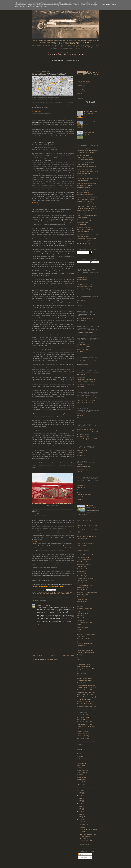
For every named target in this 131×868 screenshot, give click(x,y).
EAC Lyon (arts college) (84, 220)
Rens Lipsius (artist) (83, 222)
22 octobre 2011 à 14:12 (51, 605)
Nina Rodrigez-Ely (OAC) (84, 185)
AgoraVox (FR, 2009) (83, 738)
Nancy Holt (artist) (82, 213)
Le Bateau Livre (81, 573)
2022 (80, 795)
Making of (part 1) (82, 277)
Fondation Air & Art (82, 181)
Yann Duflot (80, 620)
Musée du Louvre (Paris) (84, 627)
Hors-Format (80, 754)
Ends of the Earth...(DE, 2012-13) (87, 403)
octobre (83, 827)
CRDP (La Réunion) (83, 590)
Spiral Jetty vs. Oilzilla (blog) (85, 229)
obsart (39, 605)
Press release (81, 275)
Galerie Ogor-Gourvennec (84, 609)
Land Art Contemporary (84, 453)
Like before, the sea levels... (85, 284)
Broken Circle (81, 497)
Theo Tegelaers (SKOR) (84, 218)
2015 (80, 809)
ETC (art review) (82, 225)
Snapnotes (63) (81, 85)
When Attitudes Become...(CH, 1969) (88, 398)
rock (68, 594)
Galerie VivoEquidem (83, 576)
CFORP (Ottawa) (82, 545)
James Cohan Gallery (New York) (87, 706)
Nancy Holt (80, 490)
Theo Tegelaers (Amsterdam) (85, 650)
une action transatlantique (40, 587)
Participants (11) (82, 386)
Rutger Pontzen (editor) (84, 227)
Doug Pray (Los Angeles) (84, 678)
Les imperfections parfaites (85, 578)
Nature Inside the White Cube (86, 430)
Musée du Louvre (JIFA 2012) (86, 204)
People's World (81, 763)
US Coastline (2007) (83, 437)
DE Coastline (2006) (83, 434)
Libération (80, 756)
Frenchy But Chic (82, 782)
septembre (84, 844)
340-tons (51, 592)
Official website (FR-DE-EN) (85, 318)
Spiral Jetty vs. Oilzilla (83, 639)
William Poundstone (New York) (86, 692)
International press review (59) (86, 379)
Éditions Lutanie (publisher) (85, 157)
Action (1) (80, 93)
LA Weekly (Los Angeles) (84, 681)
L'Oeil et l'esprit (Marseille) (85, 560)
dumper (70, 129)
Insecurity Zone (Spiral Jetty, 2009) (87, 439)
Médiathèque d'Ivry (82, 588)
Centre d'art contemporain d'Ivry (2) (87, 171)
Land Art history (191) (84, 81)
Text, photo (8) (81, 455)
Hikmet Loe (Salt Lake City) (85, 704)
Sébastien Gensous (83, 618)
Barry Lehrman (81, 779)
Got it (114, 5)
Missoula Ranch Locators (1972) (86, 384)
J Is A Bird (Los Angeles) (84, 699)
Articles (81, 854)
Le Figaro (80, 758)
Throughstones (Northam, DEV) (86, 669)
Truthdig (79, 768)
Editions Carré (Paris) (83, 583)
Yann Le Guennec (82, 581)
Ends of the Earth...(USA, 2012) (86, 400)
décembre (84, 822)
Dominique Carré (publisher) (85, 195)
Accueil (53, 656)
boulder (57, 592)
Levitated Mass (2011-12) (84, 345)
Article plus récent (37, 656)
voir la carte (52, 194)
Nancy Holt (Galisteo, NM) (84, 690)
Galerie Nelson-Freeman (84, 569)
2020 (80, 798)
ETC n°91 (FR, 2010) (83, 719)
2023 (80, 793)
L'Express (80, 611)
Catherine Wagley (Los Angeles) (86, 697)
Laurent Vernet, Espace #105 (85, 543)
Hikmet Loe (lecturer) (83, 192)
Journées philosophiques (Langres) (87, 555)
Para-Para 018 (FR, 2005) (84, 724)
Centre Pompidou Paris (84, 176)
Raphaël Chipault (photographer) (86, 167)
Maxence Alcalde (82, 601)
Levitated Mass (40, 594)
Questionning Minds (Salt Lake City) (87, 687)
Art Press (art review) (83, 155)
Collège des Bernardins (84, 164)
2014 (80, 811)
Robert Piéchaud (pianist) (84, 169)
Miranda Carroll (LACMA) (84, 211)
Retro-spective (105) (83, 349)
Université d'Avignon (83, 595)
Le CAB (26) (80, 89)
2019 (80, 801)
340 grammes (43, 592)
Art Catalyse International (84, 622)
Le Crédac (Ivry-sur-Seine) (85, 585)
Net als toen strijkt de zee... (85, 287)
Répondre (40, 624)
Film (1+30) (80, 352)
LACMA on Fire (81, 777)
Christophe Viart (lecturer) (84, 202)
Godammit (80, 775)
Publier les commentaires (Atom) (50, 659)
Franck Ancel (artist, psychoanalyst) (87, 150)
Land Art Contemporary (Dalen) (86, 653)
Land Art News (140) (84, 83)
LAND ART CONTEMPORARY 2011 (88, 215)
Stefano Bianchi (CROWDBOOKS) (87, 197)
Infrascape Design (82, 772)
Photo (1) (79, 471)
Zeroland (79, 660)
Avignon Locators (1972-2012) (86, 382)
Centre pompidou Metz (84, 564)
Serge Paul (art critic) (83, 232)
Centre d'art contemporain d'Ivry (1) (87, 178)
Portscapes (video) (82, 450)
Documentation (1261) (83, 347)
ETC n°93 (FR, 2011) (83, 717)
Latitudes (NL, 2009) (83, 731)
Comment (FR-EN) (82, 469)
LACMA (67, 592)
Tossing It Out (81, 784)
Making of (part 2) (82, 280)
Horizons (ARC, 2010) (83, 289)
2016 (80, 806)
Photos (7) (80, 305)
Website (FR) (81, 416)
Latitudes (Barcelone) (83, 550)
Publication (80, 499)
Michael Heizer (51, 594)
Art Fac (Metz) (81, 632)
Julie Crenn (80, 606)
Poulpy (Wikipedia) (82, 599)
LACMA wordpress (82, 770)
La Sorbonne (81, 604)
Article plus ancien (68, 656)
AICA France (81, 629)
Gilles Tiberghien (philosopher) (86, 199)
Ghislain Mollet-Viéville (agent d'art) (87, 234)
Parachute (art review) (83, 236)
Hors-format (80, 597)
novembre (84, 824)
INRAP (79, 625)
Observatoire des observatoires (86, 634)
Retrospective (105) (83, 365)
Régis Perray (61, 594)
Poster (79, 303)
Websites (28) (81, 87)
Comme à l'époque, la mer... (85, 282)
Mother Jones (81, 765)
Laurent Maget (81, 637)
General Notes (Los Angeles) (85, 694)
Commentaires (83, 858)
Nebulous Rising (82, 673)
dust (62, 592)
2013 (80, 814)
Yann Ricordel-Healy (83, 557)
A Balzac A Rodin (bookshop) (85, 160)
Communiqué (81, 377)
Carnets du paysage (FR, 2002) (86, 726)
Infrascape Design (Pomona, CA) (87, 685)
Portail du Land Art (82, 613)
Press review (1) (82, 321)
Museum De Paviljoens (84, 467)
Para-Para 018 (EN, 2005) (84, 722)
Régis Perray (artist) (83, 190)
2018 (80, 803)
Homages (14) (81, 91)
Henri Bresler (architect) (84, 243)
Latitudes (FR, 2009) (83, 736)
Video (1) (79, 418)
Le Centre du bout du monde (85, 153)
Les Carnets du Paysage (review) (87, 239)
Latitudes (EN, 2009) (83, 733)
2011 (80, 819)
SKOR (79, 492)
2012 (80, 817)
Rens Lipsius (81, 655)
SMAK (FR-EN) (81, 749)
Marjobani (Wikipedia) (83, 666)
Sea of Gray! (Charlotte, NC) (85, 701)
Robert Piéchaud (82, 562)
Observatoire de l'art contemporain (87, 592)
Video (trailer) (81, 488)
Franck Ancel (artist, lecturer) (85, 162)
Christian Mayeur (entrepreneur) (86, 183)
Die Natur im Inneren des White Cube (88, 432)
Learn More (106, 5)
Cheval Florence (82, 683)
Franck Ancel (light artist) (84, 148)
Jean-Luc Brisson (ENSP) (84, 241)
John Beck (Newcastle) (84, 664)
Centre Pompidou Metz (84, 174)
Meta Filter (80, 676)
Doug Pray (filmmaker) (83, 188)
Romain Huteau (81, 571)
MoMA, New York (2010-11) (85, 332)
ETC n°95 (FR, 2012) (83, 715)
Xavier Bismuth (81, 567)
